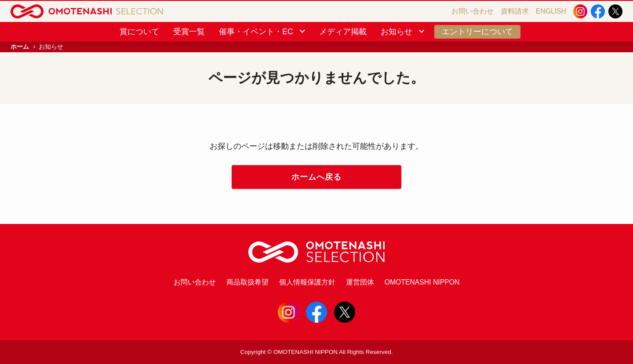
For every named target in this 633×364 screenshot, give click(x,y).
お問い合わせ (473, 11)
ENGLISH (551, 11)
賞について (139, 32)
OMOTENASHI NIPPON (422, 282)
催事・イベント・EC (263, 32)
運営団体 (360, 282)
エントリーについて (477, 32)
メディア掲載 (343, 32)
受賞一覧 (189, 32)
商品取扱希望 (247, 282)
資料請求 (515, 11)
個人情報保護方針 (307, 282)
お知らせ (403, 32)
